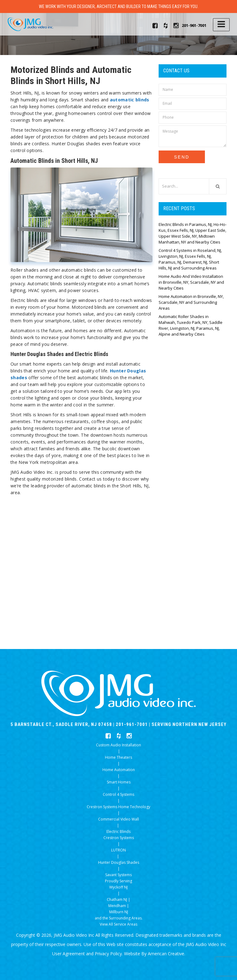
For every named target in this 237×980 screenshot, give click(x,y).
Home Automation (119, 770)
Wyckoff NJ (118, 887)
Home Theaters (118, 757)
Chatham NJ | (118, 899)
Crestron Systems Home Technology (118, 807)
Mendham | (119, 906)
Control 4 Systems (118, 794)
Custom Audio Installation (118, 745)
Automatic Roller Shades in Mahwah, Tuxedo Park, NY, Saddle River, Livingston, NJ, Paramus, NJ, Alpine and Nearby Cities (191, 325)
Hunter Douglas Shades (119, 862)
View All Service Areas (118, 924)
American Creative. (166, 954)
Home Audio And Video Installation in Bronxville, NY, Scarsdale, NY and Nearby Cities (191, 282)
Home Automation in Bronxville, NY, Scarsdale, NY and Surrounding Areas (191, 302)
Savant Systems (118, 875)
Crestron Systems (119, 838)
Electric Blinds (118, 832)
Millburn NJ (119, 912)
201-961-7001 (194, 25)
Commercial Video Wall (118, 819)
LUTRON (118, 850)
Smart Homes (119, 782)
